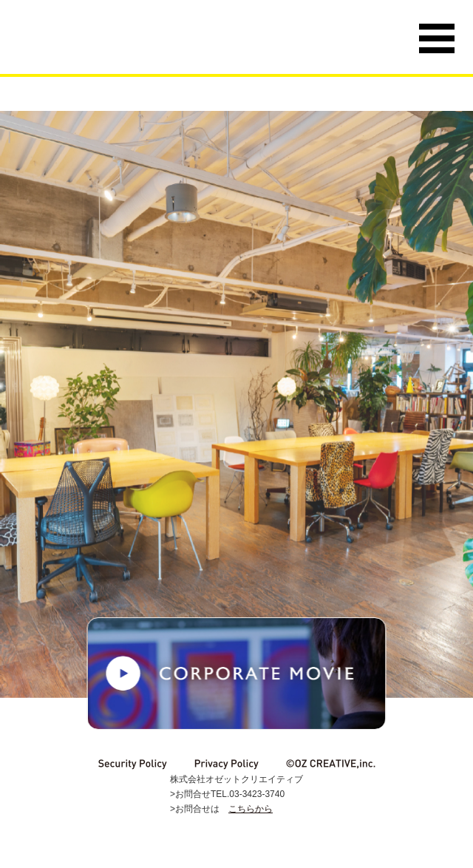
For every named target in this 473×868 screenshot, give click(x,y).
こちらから (251, 809)
